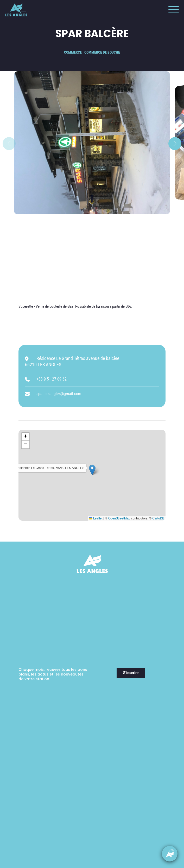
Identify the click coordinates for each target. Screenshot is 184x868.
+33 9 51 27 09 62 (52, 379)
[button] (172, 10)
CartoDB (158, 518)
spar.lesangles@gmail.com (59, 394)
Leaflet (96, 518)
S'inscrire (131, 673)
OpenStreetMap (119, 518)
